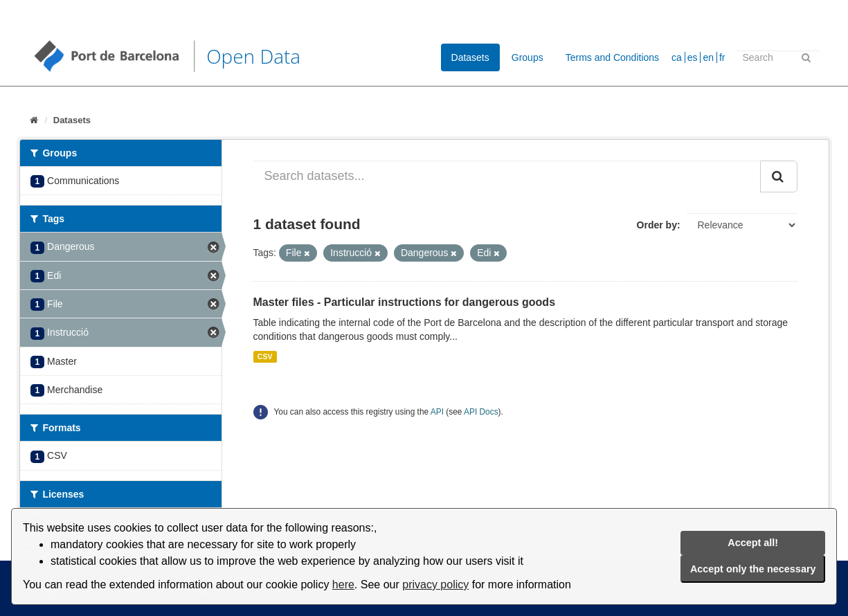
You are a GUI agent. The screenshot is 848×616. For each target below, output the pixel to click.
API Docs (481, 412)
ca (677, 57)
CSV (265, 356)
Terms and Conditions (612, 57)
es (693, 57)
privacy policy (435, 585)
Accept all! (753, 543)
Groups (527, 57)
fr (722, 57)
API (437, 412)
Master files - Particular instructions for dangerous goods (405, 302)
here (343, 585)
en (708, 57)
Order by (657, 225)
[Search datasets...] (507, 176)
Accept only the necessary (753, 569)
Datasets (470, 57)
